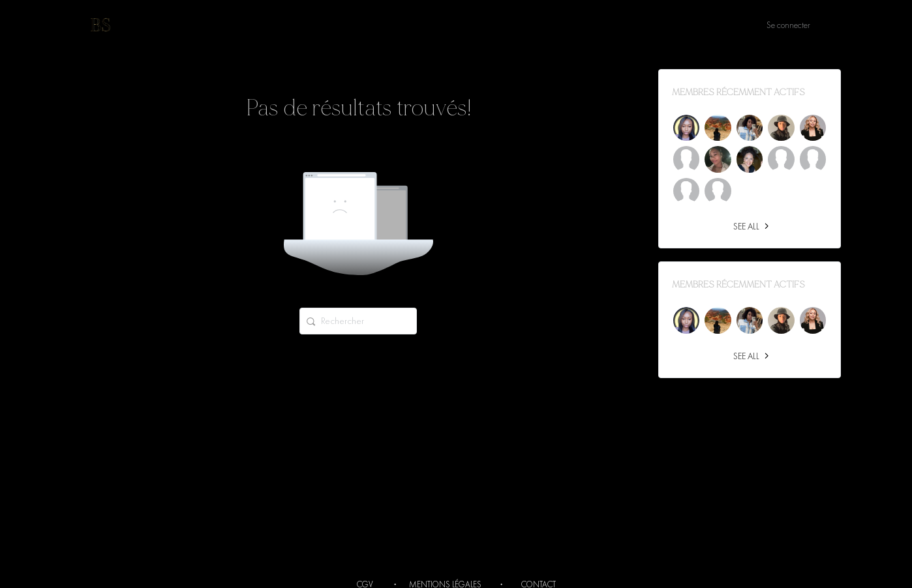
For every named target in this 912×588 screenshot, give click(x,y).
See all (753, 226)
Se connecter (788, 25)
